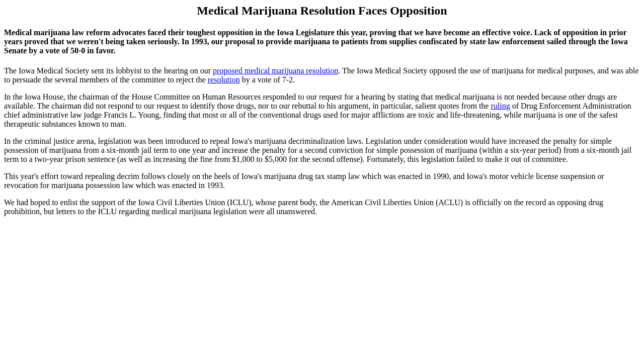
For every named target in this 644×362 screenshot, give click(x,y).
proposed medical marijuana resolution (275, 71)
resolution (224, 80)
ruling (500, 106)
